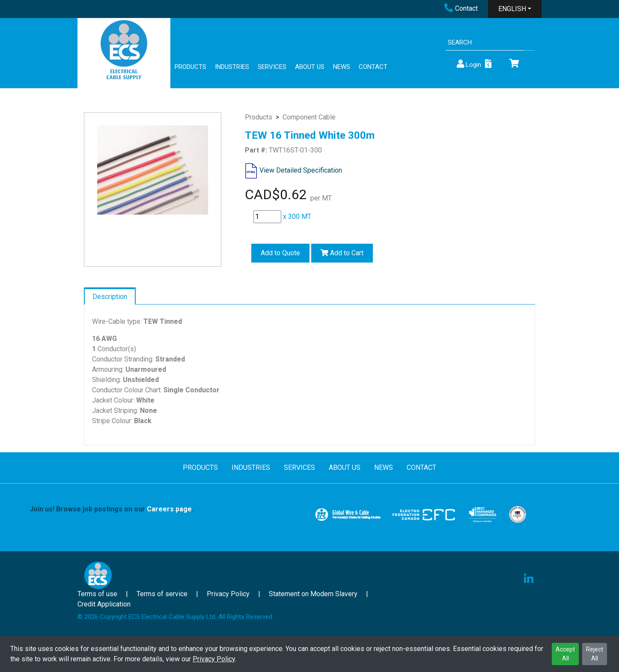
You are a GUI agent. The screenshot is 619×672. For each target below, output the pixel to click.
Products (259, 117)
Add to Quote (280, 253)
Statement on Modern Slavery (313, 594)
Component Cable (309, 117)
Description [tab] (110, 297)
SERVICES (272, 67)
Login (468, 64)
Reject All (595, 654)
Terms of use (97, 594)
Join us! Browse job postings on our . (112, 509)
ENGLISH (512, 9)
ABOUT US (310, 67)
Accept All (565, 654)
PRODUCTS (190, 67)
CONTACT (373, 67)
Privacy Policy (214, 659)
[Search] (485, 43)
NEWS (342, 67)
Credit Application (104, 604)
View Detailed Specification (301, 170)
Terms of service (162, 594)
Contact (461, 8)
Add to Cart (342, 253)
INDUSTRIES (232, 67)
